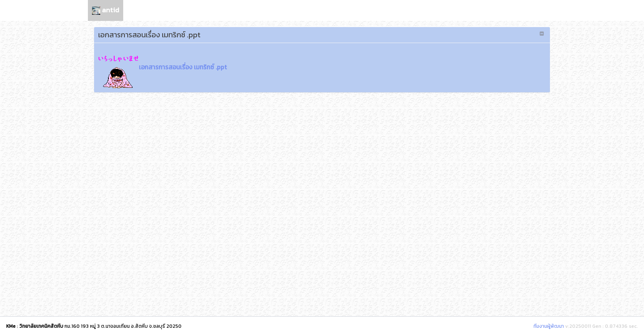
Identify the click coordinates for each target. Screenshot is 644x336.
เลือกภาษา (537, 10)
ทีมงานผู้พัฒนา (549, 326)
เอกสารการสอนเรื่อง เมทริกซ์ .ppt (162, 67)
